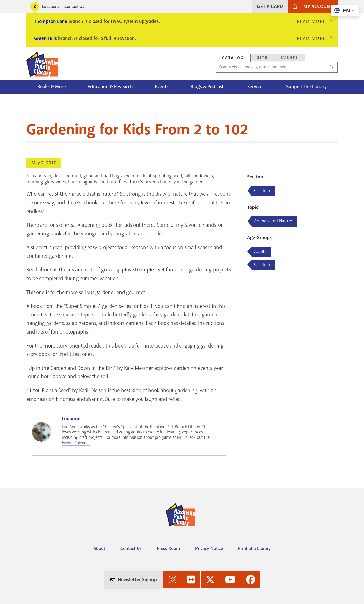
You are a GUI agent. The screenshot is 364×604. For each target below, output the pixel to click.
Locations (51, 6)
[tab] (233, 58)
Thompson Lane (51, 21)
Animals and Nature (273, 221)
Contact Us (74, 6)
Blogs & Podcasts (208, 87)
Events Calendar (76, 443)
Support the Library (306, 87)
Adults (260, 251)
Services (256, 87)
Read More (313, 21)
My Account (318, 6)
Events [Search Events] (290, 58)
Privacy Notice (209, 548)
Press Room (168, 548)
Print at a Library (254, 548)
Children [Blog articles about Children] (262, 191)
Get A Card (270, 6)
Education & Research (110, 87)
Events (162, 87)
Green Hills (45, 38)
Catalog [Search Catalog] (233, 58)
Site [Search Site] (262, 58)
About (99, 548)
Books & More (52, 87)
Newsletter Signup (137, 580)
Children (262, 264)
